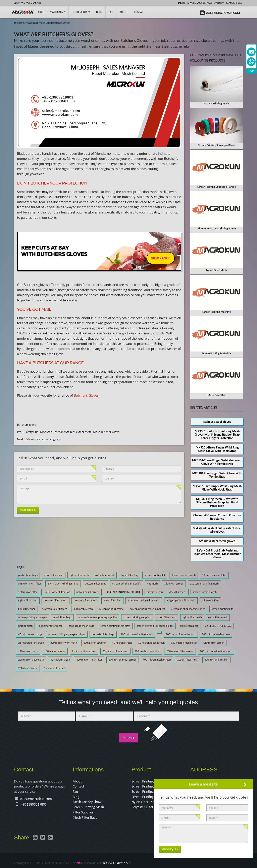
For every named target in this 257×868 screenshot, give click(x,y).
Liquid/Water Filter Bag (57, 592)
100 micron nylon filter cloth (137, 634)
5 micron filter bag (54, 668)
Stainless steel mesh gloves (44, 439)
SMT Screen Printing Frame (63, 584)
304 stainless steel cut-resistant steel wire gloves (217, 530)
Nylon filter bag (112, 600)
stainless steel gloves (217, 422)
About (124, 12)
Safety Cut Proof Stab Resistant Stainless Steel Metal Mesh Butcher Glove (72, 432)
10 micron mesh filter (214, 575)
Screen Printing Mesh (88, 807)
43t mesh (152, 584)
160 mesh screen (174, 584)
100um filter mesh (188, 660)
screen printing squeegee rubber (67, 634)
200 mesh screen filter (147, 651)
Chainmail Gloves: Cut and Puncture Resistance (217, 517)
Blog (76, 797)
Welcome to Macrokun (28, 3)
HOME (21, 23)
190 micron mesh (28, 651)
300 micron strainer (95, 643)
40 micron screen (122, 643)
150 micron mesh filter (184, 643)
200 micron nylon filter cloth (216, 651)
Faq (75, 792)
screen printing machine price (188, 609)
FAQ (111, 12)
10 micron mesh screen (151, 643)
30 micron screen (60, 660)
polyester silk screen (88, 592)
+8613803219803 (34, 804)
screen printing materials (127, 584)
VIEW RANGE (160, 258)
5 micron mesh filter (30, 584)
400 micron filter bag (216, 660)
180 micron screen (214, 643)
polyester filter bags (103, 634)
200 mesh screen (28, 668)
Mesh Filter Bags (85, 817)
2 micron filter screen (84, 651)
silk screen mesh (189, 626)
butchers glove (27, 425)
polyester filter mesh (56, 600)
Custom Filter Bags (95, 584)
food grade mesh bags (82, 626)
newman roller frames (55, 609)
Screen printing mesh (184, 575)
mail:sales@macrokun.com (195, 3)
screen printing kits (222, 609)
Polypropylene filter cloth (181, 600)
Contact (219, 3)
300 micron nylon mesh (64, 643)
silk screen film (210, 600)
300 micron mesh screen (123, 660)
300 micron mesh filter (89, 660)
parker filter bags (28, 575)
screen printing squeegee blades (155, 626)
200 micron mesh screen (216, 634)
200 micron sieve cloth (31, 660)
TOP (251, 71)
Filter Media (81, 12)
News (29, 23)
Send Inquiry (28, 510)
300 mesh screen (83, 609)
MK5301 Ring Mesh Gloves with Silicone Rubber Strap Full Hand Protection (217, 502)
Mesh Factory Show (87, 802)
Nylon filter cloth (28, 600)
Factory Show (234, 3)
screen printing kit (155, 575)
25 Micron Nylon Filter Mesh (144, 600)
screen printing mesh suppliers (147, 609)
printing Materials (52, 12)
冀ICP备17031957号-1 (117, 863)
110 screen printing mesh (204, 584)
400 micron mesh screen (157, 660)
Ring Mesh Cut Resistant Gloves (51, 23)
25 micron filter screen (31, 643)
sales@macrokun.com (36, 799)
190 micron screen (55, 651)
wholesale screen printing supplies (97, 617)
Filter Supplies (83, 812)
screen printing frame (111, 609)
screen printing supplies (137, 617)
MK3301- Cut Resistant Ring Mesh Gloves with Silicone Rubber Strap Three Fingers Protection (217, 435)
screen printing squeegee (33, 617)
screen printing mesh (205, 592)
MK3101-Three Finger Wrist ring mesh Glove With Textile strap (217, 462)
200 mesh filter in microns (181, 634)
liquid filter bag (130, 575)
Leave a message (203, 784)
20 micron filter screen (115, 651)
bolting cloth (25, 626)
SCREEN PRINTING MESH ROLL (123, 592)
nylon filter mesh (54, 575)
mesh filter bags (62, 617)
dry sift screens (178, 592)
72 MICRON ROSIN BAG (218, 626)
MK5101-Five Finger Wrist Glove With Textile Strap (217, 475)
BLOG (99, 12)
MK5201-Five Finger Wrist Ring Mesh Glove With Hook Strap (217, 488)
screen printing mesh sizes (115, 626)
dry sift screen (155, 592)
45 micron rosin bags (30, 634)
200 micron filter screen (180, 651)
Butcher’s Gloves (86, 395)
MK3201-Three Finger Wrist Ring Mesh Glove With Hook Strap (217, 449)
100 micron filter (28, 592)
